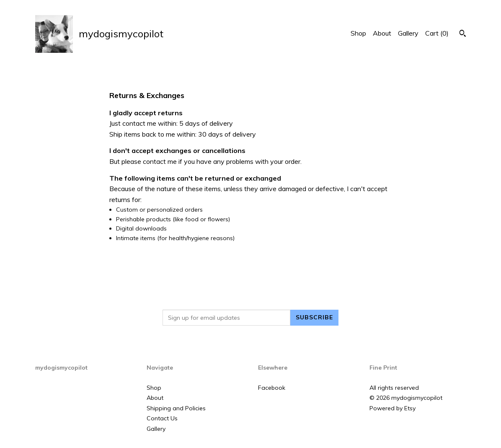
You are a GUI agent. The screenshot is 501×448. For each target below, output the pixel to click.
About (382, 33)
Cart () (437, 33)
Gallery (408, 33)
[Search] (463, 34)
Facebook (272, 388)
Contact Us (162, 418)
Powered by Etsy (393, 408)
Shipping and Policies (176, 408)
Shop (358, 33)
